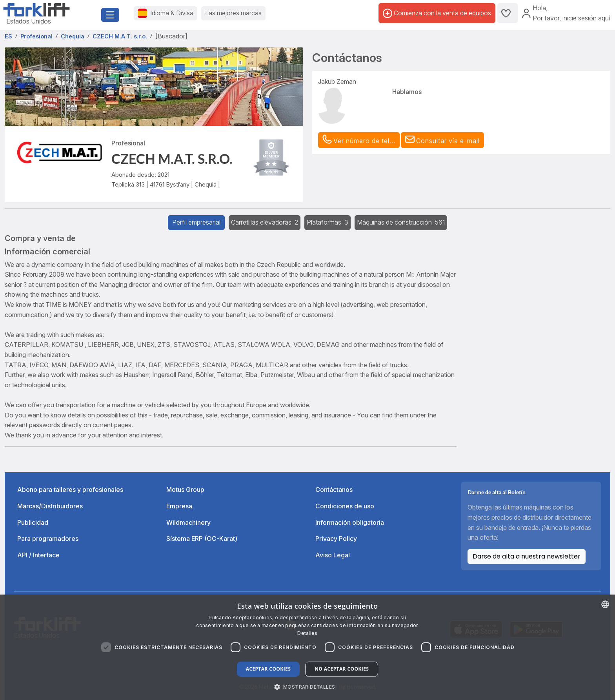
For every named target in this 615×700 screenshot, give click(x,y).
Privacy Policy (336, 539)
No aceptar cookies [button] (342, 669)
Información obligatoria (350, 522)
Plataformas (328, 222)
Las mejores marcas (233, 13)
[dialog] (307, 647)
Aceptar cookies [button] (268, 669)
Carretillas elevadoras (265, 222)
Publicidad (33, 522)
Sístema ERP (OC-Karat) (202, 539)
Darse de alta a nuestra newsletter (527, 556)
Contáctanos (334, 490)
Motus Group (185, 490)
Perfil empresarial (196, 222)
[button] (442, 140)
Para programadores (48, 539)
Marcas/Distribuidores (50, 506)
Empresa (179, 506)
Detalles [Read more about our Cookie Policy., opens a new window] (307, 633)
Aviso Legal (333, 555)
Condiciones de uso (345, 506)
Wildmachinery (188, 522)
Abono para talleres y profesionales (70, 490)
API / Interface (38, 555)
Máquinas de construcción (401, 222)
